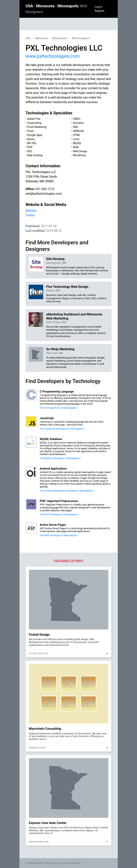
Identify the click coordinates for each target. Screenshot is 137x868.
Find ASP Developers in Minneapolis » (59, 535)
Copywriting (34, 123)
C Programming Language (57, 392)
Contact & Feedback (70, 863)
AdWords (79, 131)
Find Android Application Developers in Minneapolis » (67, 491)
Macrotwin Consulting (45, 729)
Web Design (80, 151)
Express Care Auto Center (48, 823)
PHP (30, 147)
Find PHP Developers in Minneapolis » (59, 515)
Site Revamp (55, 259)
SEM (76, 147)
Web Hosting (35, 155)
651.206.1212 (45, 189)
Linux (76, 139)
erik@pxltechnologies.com (44, 194)
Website (31, 211)
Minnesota (46, 6)
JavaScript (47, 418)
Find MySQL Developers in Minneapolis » (61, 458)
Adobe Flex (34, 119)
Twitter (30, 215)
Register (100, 11)
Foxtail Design (39, 634)
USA (30, 6)
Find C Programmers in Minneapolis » (59, 408)
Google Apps (35, 135)
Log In (98, 7)
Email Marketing (37, 127)
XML (76, 127)
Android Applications (53, 469)
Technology (51, 863)
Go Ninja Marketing (60, 349)
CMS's (77, 119)
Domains (78, 123)
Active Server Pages (53, 525)
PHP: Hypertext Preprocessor (59, 501)
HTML (77, 135)
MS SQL (32, 143)
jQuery (31, 139)
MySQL (77, 143)
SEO (30, 151)
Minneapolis (60, 38)
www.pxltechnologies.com (53, 56)
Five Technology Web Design (67, 287)
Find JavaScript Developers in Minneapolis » (62, 429)
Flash (30, 131)
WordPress (80, 155)
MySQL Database (51, 439)
